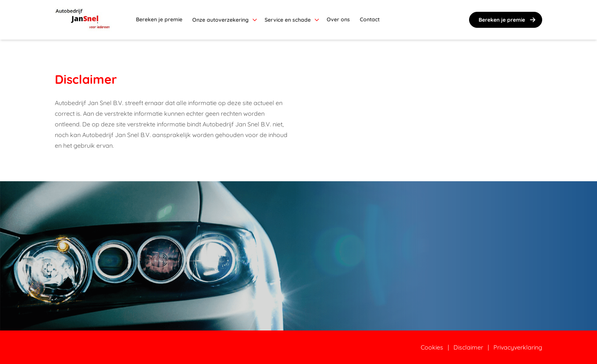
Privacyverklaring (518, 347)
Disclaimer (468, 347)
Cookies (432, 347)
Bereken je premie (508, 20)
